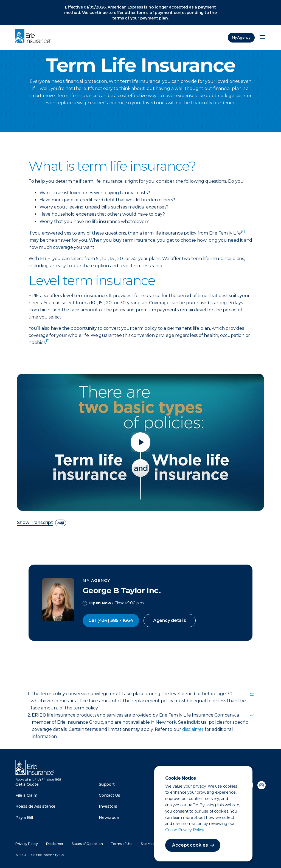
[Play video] (140, 442)
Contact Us (109, 795)
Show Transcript (35, 523)
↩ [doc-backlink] (252, 694)
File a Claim (26, 795)
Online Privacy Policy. (185, 830)
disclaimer (193, 729)
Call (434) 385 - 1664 (111, 620)
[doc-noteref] (243, 233)
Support (107, 784)
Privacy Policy (27, 844)
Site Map (147, 844)
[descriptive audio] (61, 523)
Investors (108, 806)
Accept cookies (190, 845)
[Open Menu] (262, 38)
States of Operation (87, 844)
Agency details (170, 620)
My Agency (241, 37)
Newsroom (109, 818)
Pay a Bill (24, 818)
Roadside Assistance (35, 806)
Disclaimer (55, 844)
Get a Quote (27, 784)
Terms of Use (122, 844)
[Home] (34, 37)
